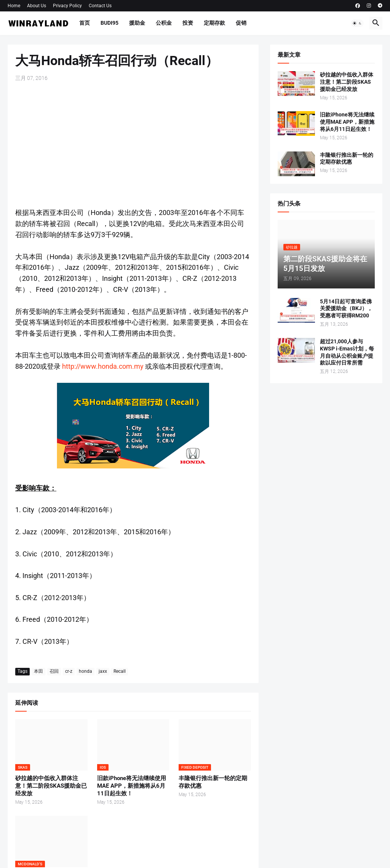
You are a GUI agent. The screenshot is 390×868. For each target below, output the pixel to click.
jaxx (103, 671)
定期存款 (214, 23)
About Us (37, 6)
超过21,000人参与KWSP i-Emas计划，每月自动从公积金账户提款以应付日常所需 (347, 352)
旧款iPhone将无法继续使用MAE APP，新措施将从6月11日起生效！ (132, 786)
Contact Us (100, 6)
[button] (357, 23)
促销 (241, 23)
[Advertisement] (133, 145)
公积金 (164, 23)
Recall (120, 671)
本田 (38, 671)
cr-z (69, 671)
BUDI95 (109, 23)
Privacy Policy (67, 6)
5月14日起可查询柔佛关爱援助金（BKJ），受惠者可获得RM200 (346, 309)
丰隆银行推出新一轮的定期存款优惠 (213, 782)
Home (14, 6)
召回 (54, 671)
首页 (85, 23)
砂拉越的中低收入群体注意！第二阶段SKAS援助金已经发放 (51, 786)
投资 (188, 23)
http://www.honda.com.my (103, 366)
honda (86, 671)
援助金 (137, 23)
